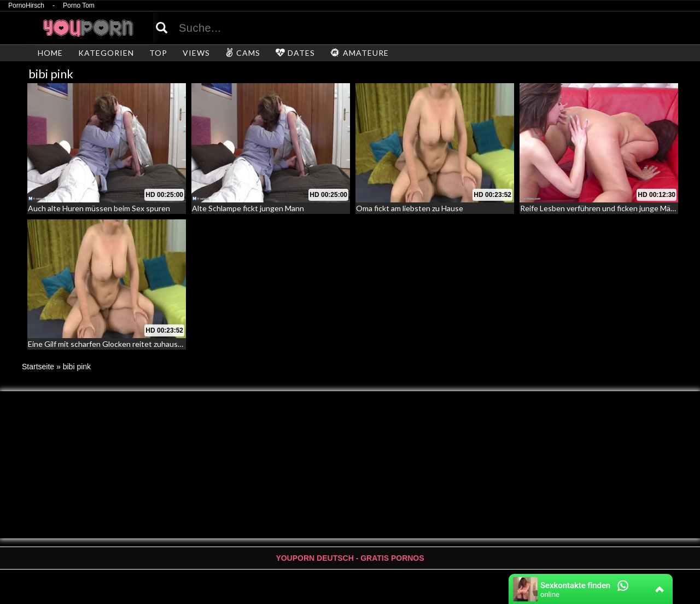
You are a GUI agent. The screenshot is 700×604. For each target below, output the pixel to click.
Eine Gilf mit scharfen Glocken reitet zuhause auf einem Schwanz (138, 344)
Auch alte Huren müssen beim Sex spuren (99, 208)
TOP (158, 53)
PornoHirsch (26, 6)
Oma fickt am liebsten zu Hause (410, 208)
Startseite (38, 367)
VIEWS (196, 53)
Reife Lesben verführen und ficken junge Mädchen (606, 208)
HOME (50, 53)
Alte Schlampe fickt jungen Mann (248, 208)
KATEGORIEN (106, 53)
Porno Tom (79, 6)
